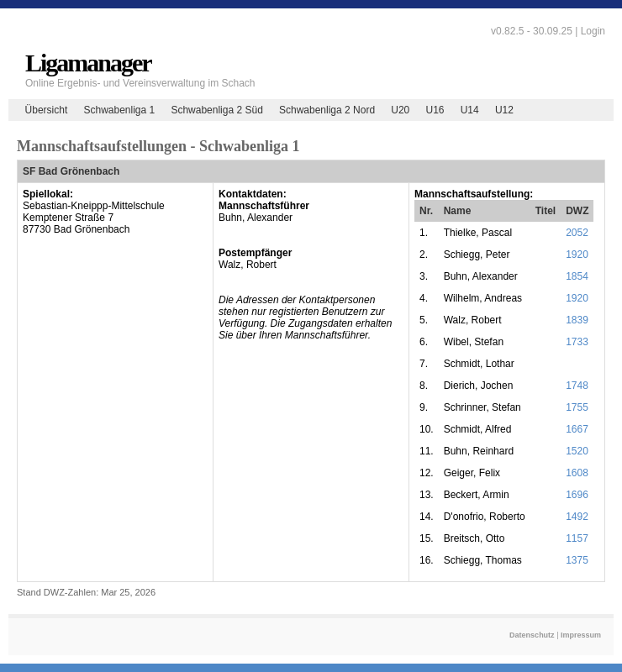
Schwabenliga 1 (119, 110)
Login (593, 31)
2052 (577, 233)
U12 (504, 110)
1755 (577, 407)
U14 (470, 110)
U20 (400, 110)
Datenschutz (532, 635)
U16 (435, 110)
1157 (577, 538)
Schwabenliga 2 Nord (327, 110)
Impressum (581, 635)
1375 (577, 560)
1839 (577, 320)
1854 (577, 276)
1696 (577, 495)
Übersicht (47, 110)
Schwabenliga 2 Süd (216, 110)
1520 (577, 451)
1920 (577, 255)
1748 (577, 386)
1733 (577, 342)
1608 (577, 473)
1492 (577, 517)
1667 (577, 429)
